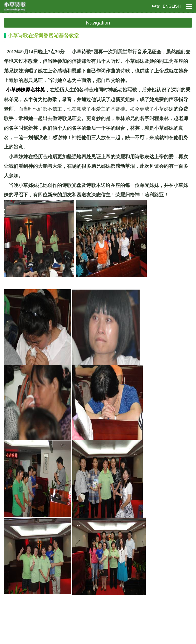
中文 (156, 6)
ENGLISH (172, 6)
